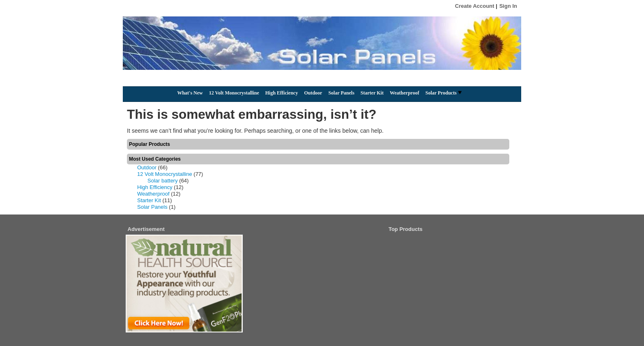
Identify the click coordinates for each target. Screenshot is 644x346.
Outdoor (313, 93)
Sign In (508, 6)
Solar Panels (341, 93)
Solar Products (444, 93)
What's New (190, 93)
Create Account (475, 6)
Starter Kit (372, 93)
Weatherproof (405, 93)
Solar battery (163, 181)
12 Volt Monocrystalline (234, 93)
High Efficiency (282, 93)
